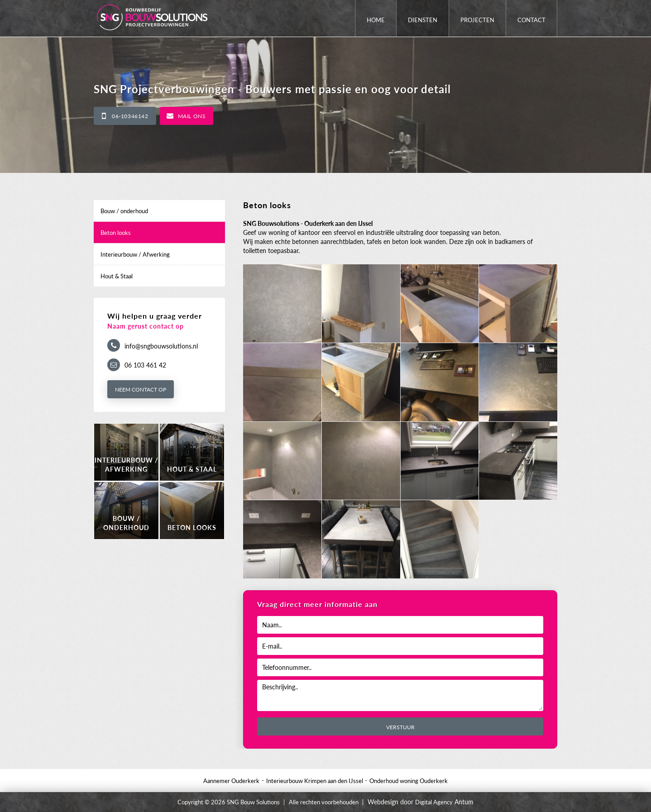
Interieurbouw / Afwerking (135, 254)
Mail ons (192, 116)
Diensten (423, 20)
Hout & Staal (117, 276)
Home (376, 20)
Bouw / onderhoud (124, 211)
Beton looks (116, 233)
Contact (531, 20)
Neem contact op (141, 389)
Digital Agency (434, 802)
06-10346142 (130, 116)
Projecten (477, 20)
